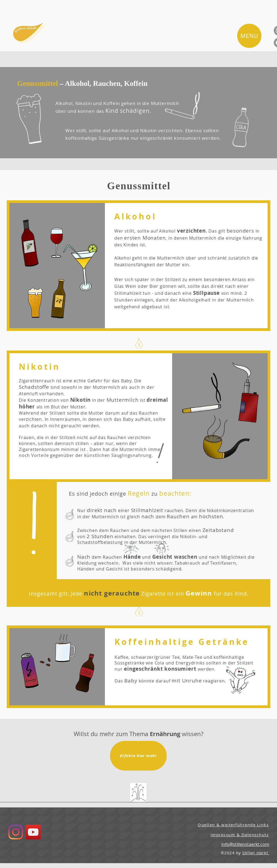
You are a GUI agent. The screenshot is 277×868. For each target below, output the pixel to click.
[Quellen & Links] (138, 792)
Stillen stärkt (256, 853)
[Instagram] (16, 832)
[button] (249, 36)
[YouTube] (33, 832)
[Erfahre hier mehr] (138, 756)
